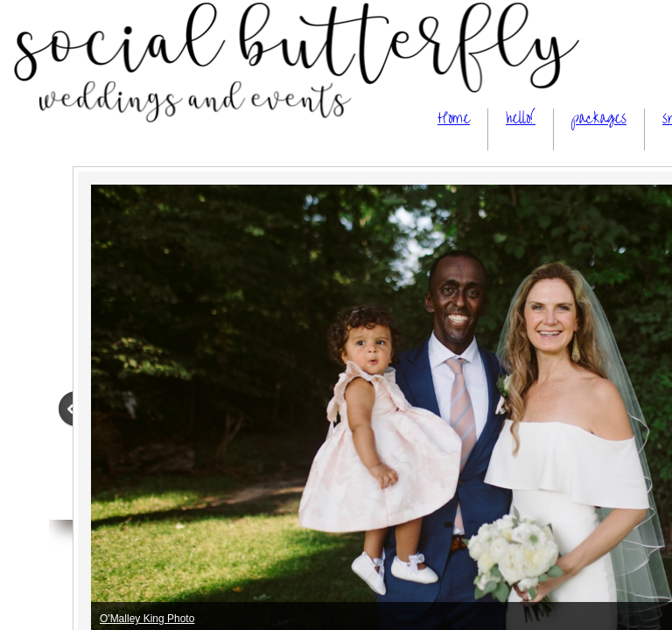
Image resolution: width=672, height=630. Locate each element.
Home (454, 119)
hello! (521, 119)
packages (599, 119)
